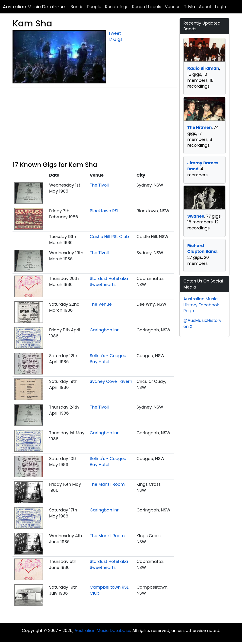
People (94, 7)
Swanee (196, 216)
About (205, 7)
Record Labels (147, 7)
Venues (173, 7)
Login (221, 7)
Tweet (115, 33)
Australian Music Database (34, 7)
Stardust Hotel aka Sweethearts (109, 281)
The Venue (101, 304)
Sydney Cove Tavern (111, 381)
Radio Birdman (203, 68)
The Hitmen (200, 127)
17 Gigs (115, 39)
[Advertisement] (93, 126)
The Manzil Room (107, 484)
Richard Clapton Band (202, 249)
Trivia (190, 7)
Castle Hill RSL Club (109, 236)
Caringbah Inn (105, 330)
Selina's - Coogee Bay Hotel (108, 359)
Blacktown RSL (104, 211)
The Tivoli (99, 185)
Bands (77, 7)
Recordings (117, 7)
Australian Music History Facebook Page (201, 305)
